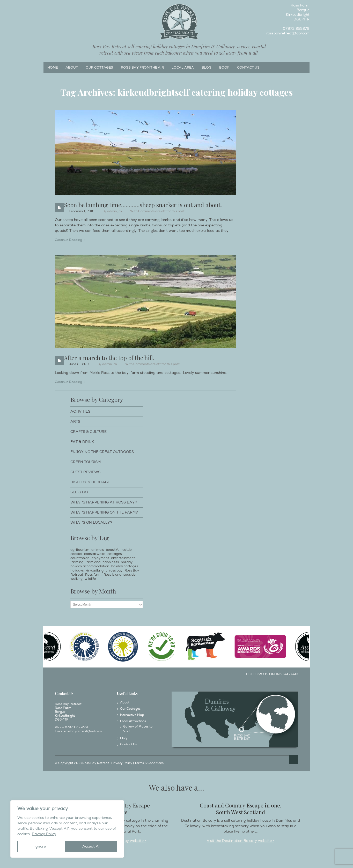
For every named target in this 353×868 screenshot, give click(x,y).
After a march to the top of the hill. (109, 358)
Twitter (64, 7)
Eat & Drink (82, 442)
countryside (80, 558)
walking (76, 579)
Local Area (183, 68)
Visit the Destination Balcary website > (240, 841)
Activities (80, 411)
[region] (67, 829)
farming (77, 562)
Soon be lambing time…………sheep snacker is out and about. (143, 205)
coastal (76, 554)
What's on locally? (91, 522)
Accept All (91, 846)
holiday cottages (125, 566)
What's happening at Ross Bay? (104, 502)
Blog (207, 68)
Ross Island (112, 575)
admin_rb (115, 211)
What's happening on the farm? (104, 512)
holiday (127, 562)
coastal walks (95, 554)
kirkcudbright (96, 570)
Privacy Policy (44, 834)
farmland (93, 562)
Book (224, 68)
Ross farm (93, 575)
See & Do (79, 492)
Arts (75, 422)
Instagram (56, 7)
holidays (77, 570)
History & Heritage (90, 482)
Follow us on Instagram (272, 674)
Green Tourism (86, 462)
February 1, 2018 (82, 211)
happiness (111, 562)
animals (98, 550)
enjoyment (100, 558)
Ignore (40, 846)
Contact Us (248, 68)
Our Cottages (99, 68)
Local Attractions (133, 721)
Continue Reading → (70, 240)
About (72, 68)
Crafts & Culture (89, 432)
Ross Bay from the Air (142, 68)
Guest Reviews (85, 472)
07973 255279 (296, 29)
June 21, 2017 (79, 364)
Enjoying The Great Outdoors (102, 452)
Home (53, 68)
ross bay (116, 570)
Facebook (47, 7)
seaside (130, 575)
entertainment (123, 558)
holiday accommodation (90, 566)
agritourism (80, 550)
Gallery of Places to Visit (138, 729)
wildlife (90, 579)
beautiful (113, 550)
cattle (127, 550)
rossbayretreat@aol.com (288, 33)
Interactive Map (132, 715)
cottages (115, 554)
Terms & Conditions (149, 763)
